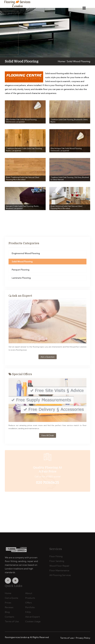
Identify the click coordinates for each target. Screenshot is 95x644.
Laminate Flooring (21, 279)
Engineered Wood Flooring (26, 254)
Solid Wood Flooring (22, 262)
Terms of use (67, 638)
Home (61, 61)
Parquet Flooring (21, 271)
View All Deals (48, 436)
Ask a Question (48, 358)
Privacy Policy (83, 638)
